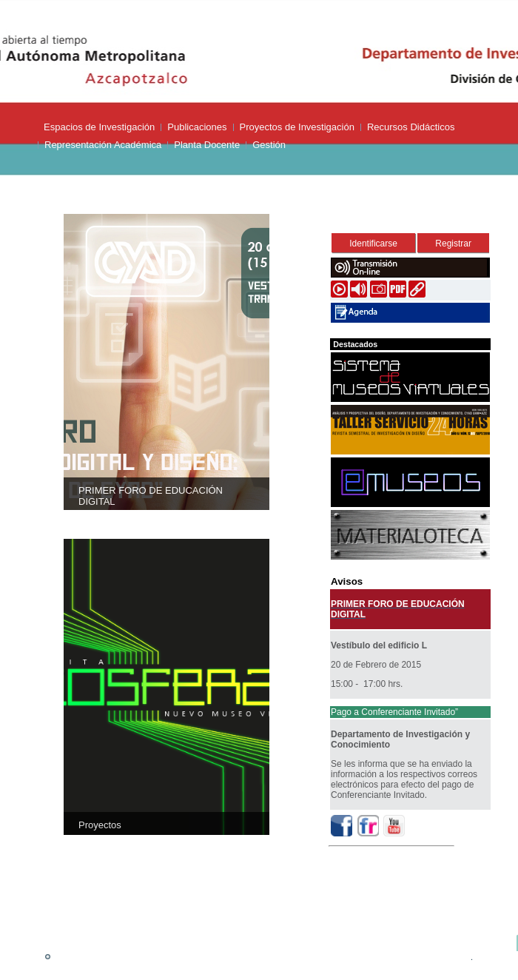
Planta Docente (207, 145)
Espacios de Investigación (99, 127)
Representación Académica (103, 145)
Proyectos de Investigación (297, 127)
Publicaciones (197, 127)
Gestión (269, 145)
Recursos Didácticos (411, 127)
